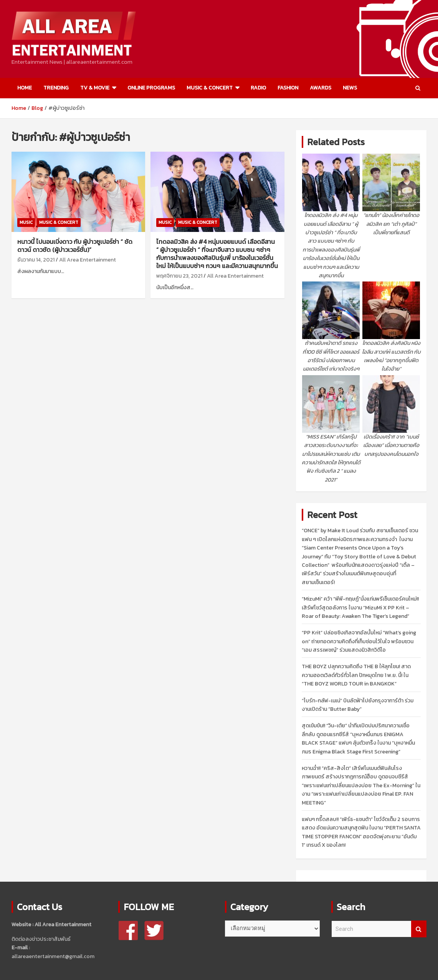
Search (419, 929)
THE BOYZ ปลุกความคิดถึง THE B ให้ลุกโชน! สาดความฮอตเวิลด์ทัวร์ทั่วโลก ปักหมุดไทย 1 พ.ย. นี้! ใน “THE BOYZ (356, 675)
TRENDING (56, 88)
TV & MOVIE (95, 88)
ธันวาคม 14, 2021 (36, 260)
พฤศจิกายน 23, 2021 (179, 276)
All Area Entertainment (88, 260)
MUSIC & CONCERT (210, 88)
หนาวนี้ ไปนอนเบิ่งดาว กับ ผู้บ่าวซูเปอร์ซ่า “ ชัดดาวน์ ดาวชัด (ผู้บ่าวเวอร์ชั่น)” (75, 246)
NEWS (350, 88)
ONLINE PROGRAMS (151, 88)
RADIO (258, 88)
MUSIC (26, 222)
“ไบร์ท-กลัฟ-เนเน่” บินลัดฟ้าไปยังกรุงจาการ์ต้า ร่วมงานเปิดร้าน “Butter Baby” (358, 705)
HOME (25, 88)
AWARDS (321, 88)
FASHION (288, 88)
